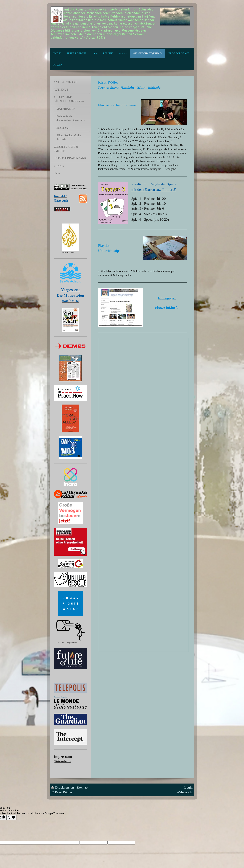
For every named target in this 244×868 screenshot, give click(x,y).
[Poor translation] (11, 817)
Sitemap (82, 787)
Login (188, 787)
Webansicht (185, 792)
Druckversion (63, 787)
